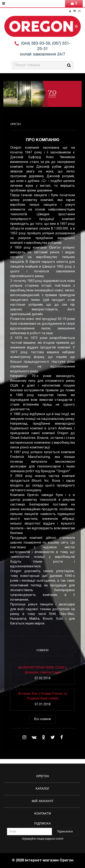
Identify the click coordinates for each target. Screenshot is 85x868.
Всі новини (43, 719)
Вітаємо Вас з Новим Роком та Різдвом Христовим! (43, 696)
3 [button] (37, 110)
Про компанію (43, 140)
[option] (42, 94)
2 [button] (30, 110)
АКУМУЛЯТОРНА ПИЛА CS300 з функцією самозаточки (43, 670)
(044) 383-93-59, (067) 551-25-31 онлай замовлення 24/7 (45, 49)
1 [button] (23, 110)
